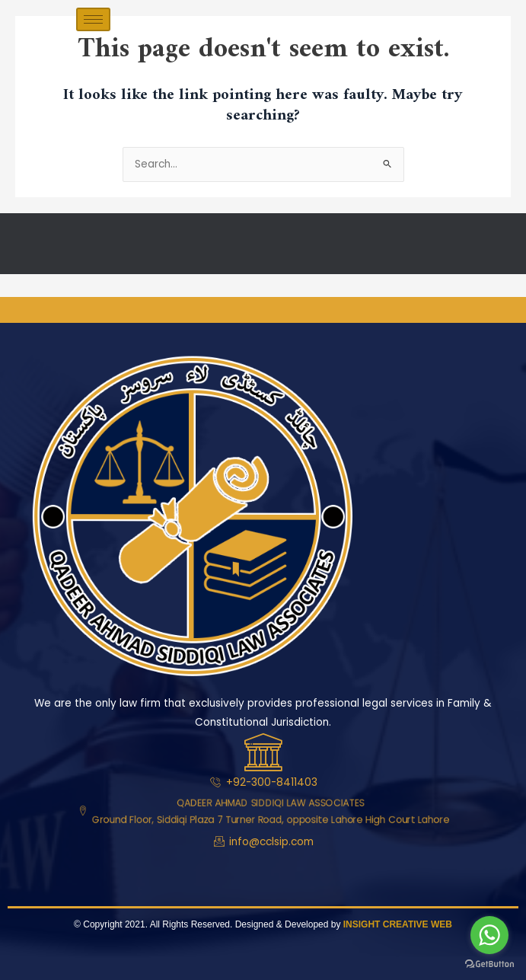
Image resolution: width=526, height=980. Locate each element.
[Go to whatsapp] (489, 935)
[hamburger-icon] (93, 19)
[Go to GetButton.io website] (489, 964)
